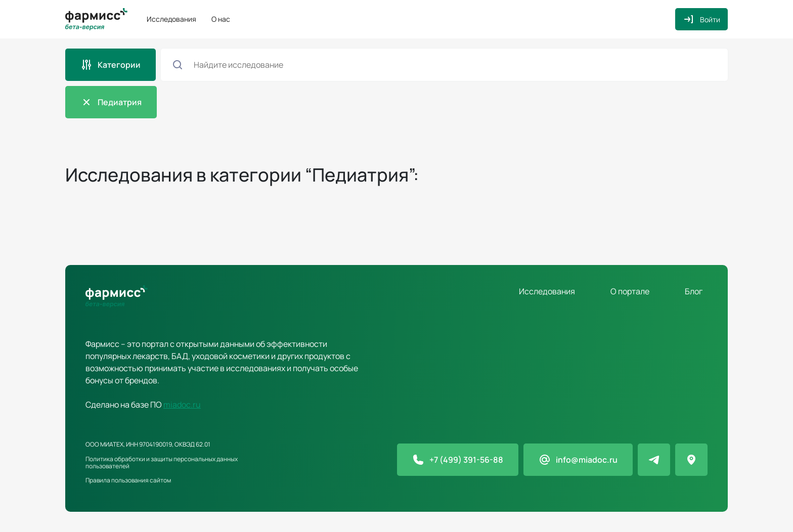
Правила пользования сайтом (128, 480)
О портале (630, 291)
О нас (221, 19)
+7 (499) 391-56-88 (466, 460)
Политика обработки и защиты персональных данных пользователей (162, 462)
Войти (710, 19)
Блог (694, 291)
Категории (119, 65)
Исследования (171, 19)
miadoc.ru (182, 405)
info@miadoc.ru (587, 460)
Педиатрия (120, 102)
